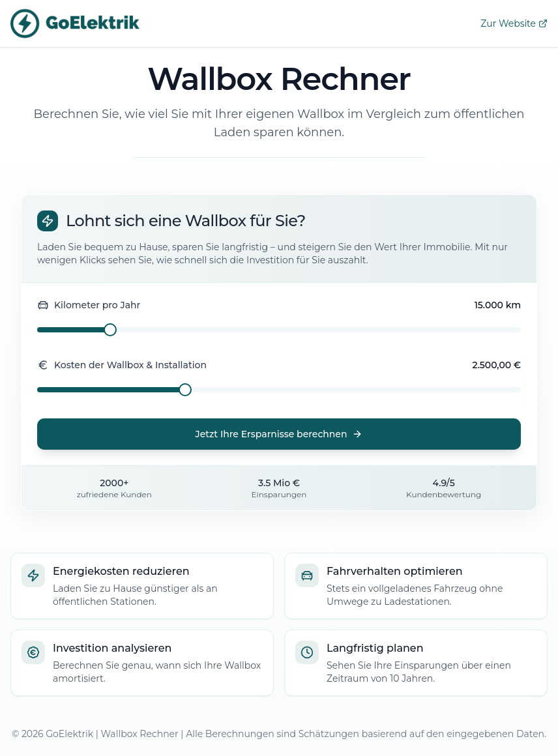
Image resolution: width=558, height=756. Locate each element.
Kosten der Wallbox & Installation (122, 365)
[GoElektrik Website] (76, 23)
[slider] (110, 330)
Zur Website (514, 23)
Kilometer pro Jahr (89, 305)
